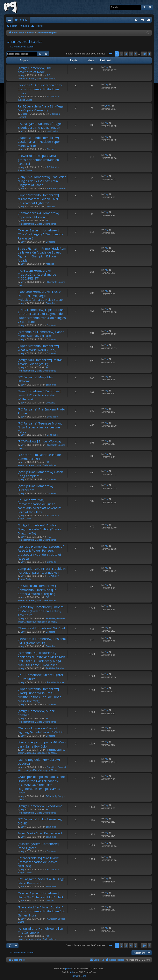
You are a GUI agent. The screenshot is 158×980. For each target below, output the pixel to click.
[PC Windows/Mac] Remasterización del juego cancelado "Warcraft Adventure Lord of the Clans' (40, 506)
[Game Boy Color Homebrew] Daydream (39, 761)
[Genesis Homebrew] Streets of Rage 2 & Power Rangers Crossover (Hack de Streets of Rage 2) (41, 552)
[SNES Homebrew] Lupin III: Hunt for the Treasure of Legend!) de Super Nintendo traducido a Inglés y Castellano (42, 316)
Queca (24, 114)
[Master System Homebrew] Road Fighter (38, 846)
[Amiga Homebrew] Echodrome (40, 806)
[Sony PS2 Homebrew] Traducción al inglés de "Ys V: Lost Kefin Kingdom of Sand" (42, 181)
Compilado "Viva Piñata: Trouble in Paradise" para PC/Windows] (42, 570)
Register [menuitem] (149, 21)
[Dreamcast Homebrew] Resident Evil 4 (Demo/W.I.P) (42, 641)
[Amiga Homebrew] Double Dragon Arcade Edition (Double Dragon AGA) (39, 529)
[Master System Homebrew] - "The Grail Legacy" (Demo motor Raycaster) (41, 234)
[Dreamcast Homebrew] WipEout (41, 628)
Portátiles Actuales (55, 668)
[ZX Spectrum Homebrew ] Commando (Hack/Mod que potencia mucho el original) (37, 590)
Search (14, 26)
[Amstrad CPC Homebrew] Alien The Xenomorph (40, 930)
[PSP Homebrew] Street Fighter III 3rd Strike (41, 677)
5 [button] (136, 54)
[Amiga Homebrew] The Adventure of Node (35, 70)
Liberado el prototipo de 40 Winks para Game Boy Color (42, 744)
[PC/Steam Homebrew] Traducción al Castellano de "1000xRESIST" (37, 274)
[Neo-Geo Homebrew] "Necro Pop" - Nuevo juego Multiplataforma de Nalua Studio (40, 295)
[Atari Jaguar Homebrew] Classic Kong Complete (41, 474)
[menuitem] (136, 20)
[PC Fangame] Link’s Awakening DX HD (40, 821)
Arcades (50, 264)
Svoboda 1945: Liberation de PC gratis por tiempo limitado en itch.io (40, 89)
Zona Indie (52, 131)
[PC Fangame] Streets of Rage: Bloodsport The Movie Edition (40, 126)
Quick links (10, 21)
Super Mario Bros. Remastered (40, 833)
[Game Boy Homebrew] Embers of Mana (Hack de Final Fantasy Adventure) (41, 611)
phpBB (68, 969)
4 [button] (131, 54)
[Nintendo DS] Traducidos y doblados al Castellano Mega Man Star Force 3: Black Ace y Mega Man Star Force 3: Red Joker (41, 659)
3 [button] (126, 54)
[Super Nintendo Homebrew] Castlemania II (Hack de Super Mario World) (39, 142)
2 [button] (121, 54)
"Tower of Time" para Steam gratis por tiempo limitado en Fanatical (38, 160)
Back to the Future (56, 189)
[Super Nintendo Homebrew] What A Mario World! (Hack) (38, 348)
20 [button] (144, 54)
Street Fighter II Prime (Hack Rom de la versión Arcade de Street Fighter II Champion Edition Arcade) (42, 254)
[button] (110, 54)
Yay (23, 75)
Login (26, 26)
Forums (23, 20)
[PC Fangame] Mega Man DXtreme (35, 379)
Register (39, 26)
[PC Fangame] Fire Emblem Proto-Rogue (42, 411)
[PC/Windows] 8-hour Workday (40, 441)
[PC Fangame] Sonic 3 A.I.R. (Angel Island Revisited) (42, 881)
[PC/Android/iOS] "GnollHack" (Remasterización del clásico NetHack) (38, 862)
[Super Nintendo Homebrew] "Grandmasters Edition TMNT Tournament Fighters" (39, 199)
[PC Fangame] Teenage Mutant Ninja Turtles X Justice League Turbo (40, 427)
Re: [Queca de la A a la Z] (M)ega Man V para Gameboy (41, 108)
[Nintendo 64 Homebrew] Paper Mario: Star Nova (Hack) (41, 334)
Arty (72, 972)
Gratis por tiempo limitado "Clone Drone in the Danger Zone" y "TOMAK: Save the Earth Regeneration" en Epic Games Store (41, 785)
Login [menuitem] (143, 21)
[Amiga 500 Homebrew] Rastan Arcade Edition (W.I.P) (40, 362)
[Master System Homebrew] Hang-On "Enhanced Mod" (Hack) (41, 895)
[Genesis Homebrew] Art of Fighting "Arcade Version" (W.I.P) (41, 730)
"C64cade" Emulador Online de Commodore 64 (39, 457)
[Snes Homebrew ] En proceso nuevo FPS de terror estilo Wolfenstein (39, 395)
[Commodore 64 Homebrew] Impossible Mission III (38, 215)
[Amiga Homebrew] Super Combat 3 (36, 713)
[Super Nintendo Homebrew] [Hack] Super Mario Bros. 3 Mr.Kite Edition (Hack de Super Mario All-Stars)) (39, 695)
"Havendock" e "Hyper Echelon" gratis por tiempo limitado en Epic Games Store (42, 911)
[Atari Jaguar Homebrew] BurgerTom (35, 488)
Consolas (52, 149)
